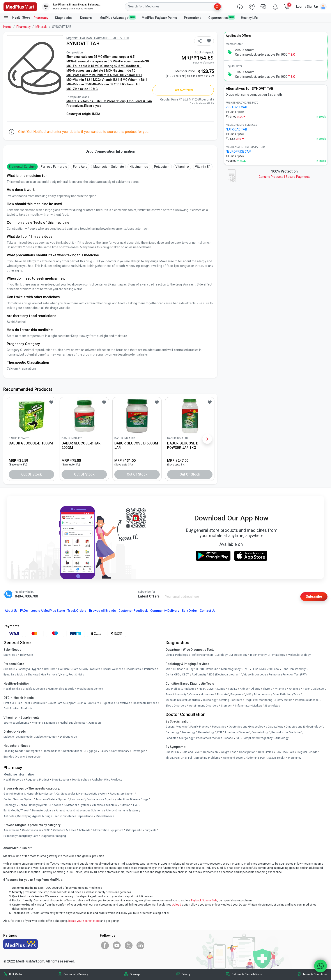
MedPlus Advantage (117, 18)
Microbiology (239, 655)
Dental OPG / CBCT (177, 675)
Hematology (277, 655)
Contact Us (207, 611)
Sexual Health (277, 758)
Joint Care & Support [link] (63, 703)
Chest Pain (172, 752)
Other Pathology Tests (287, 694)
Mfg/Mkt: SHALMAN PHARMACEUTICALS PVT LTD (98, 38)
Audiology (282, 738)
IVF (238, 738)
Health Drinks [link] (12, 689)
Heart (202, 689)
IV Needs (85, 830)
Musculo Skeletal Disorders (183, 700)
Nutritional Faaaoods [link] (61, 689)
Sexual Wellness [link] (113, 669)
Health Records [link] (13, 780)
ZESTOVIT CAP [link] (236, 107)
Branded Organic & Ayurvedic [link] (22, 757)
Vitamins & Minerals (104, 805)
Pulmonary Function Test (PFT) (288, 675)
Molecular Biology (299, 655)
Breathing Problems (208, 758)
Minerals (41, 27)
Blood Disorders (176, 706)
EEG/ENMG (259, 669)
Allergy (256, 689)
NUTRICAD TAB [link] (236, 129)
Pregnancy (237, 694)
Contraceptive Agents (100, 799)
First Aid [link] (9, 703)
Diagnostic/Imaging (53, 836)
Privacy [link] (186, 974)
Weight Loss (228, 752)
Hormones (77, 799)
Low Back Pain (285, 752)
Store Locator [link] (60, 780)
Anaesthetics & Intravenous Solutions (79, 810)
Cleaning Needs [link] (13, 751)
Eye (135, 805)
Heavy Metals (284, 700)
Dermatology (206, 732)
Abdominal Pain (256, 758)
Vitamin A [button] (182, 167)
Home (7, 27)
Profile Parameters (202, 655)
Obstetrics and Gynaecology (247, 727)
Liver (212, 689)
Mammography (231, 669)
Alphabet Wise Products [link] (107, 780)
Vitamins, (87, 101)
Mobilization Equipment (108, 830)
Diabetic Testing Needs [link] (18, 737)
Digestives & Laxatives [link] (116, 703)
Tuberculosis (262, 694)
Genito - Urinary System (33, 805)
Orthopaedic (134, 830)
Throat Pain (173, 758)
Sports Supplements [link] (16, 723)
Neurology (189, 732)
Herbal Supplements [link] (73, 723)
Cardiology (173, 732)
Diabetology (275, 727)
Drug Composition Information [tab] (110, 151)
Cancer (194, 694)
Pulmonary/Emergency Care (21, 836)
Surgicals (151, 830)
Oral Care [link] (50, 669)
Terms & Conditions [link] (315, 974)
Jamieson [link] (95, 723)
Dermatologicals (43, 810)
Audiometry (199, 675)
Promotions (193, 18)
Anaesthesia (11, 830)
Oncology (10, 805)
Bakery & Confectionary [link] (114, 751)
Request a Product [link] (37, 780)
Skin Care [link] (9, 669)
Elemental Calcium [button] (22, 167)
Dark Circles (266, 752)
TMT (246, 669)
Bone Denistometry (294, 669)
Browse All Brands (103, 611)
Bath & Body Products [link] (86, 669)
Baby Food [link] (10, 655)
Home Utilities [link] (52, 751)
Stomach (227, 706)
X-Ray (190, 669)
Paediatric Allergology (180, 738)
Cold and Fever (191, 752)
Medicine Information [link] (19, 774)
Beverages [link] (139, 751)
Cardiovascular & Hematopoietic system (82, 794)
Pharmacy (41, 18)
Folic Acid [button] (80, 167)
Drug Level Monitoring (259, 700)
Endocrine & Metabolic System (70, 805)
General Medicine (177, 727)
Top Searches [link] (80, 780)
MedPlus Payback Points (159, 18)
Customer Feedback (133, 611)
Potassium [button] (162, 167)
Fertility (233, 689)
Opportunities (221, 18)
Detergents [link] (33, 751)
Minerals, (73, 101)
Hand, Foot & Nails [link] (72, 675)
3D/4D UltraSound (207, 669)
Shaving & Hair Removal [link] (43, 675)
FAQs (24, 611)
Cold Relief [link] (40, 703)
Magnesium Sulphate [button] (109, 167)
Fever (306, 689)
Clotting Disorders (231, 700)
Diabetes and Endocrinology (304, 727)
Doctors (86, 18)
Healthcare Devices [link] (145, 703)
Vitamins (281, 689)
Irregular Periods (307, 752)
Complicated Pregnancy (258, 738)
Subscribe (314, 597)
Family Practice (200, 727)
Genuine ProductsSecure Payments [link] (285, 177)
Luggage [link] (91, 751)
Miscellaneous (105, 816)
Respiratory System (122, 794)
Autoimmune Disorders (204, 706)
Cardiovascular (32, 830)
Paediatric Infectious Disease (215, 738)
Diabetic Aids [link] (68, 737)
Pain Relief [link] (23, 703)
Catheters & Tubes (65, 830)
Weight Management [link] (90, 689)
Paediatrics (219, 727)
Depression (211, 752)
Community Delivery (165, 611)
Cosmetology (260, 732)
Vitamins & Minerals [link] (44, 723)
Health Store (17, 18)
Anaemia (295, 689)
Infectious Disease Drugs (133, 799)
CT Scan (178, 669)
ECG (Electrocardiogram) (225, 675)
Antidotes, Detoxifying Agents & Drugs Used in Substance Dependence (48, 816)
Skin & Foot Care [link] (89, 703)
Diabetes (318, 689)
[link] (20, 6)
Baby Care (27, 655)
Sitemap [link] (135, 974)
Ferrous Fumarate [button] (54, 167)
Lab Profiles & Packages (181, 689)
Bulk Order (189, 611)
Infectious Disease (307, 700)
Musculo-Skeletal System (52, 799)
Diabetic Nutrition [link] (46, 737)
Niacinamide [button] (139, 167)
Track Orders (77, 611)
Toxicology (210, 700)
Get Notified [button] (183, 90)
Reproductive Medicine (286, 732)
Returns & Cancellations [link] (247, 974)
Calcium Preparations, (111, 101)
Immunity (181, 694)
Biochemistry (258, 655)
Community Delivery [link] (76, 974)
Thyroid (268, 689)
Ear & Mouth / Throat (16, 810)
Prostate (222, 694)
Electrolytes (93, 106)
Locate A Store (48, 611)
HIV (249, 694)
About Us (11, 611)
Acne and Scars (233, 758)
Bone (169, 694)
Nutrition (125, 805)
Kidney (244, 689)
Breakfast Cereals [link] (34, 689)
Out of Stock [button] (32, 474)
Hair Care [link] (64, 669)
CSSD (47, 830)
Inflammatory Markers (249, 706)
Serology (222, 655)
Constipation (247, 752)
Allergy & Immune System (122, 810)
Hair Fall (188, 758)
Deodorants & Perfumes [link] (141, 669)
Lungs (221, 689)
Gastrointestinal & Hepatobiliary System (28, 794)
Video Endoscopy (255, 675)
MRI (168, 669)
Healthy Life (249, 18)
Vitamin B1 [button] (203, 167)
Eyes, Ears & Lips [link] (14, 675)
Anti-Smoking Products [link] (18, 708)
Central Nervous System (18, 799)
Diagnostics (64, 18)
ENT (220, 732)
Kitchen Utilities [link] (73, 751)
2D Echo (274, 669)
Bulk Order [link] (16, 974)
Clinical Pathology (177, 655)
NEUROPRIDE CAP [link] (238, 152)
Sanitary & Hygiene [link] (29, 669)
